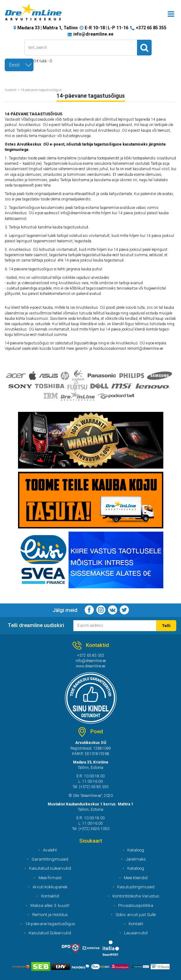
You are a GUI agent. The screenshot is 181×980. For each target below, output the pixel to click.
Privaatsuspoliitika (136, 905)
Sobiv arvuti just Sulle (136, 914)
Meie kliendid (136, 878)
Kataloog (136, 850)
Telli (166, 625)
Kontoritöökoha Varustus (136, 896)
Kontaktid (50, 896)
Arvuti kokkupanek (50, 887)
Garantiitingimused (50, 859)
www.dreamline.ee (90, 666)
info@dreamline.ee (93, 34)
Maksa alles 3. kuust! (50, 905)
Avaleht (11, 90)
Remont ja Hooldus (50, 914)
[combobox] (19, 65)
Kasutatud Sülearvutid (50, 933)
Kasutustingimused (136, 887)
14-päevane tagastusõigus (41, 90)
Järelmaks (136, 859)
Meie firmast (50, 878)
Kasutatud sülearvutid (50, 868)
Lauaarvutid (136, 933)
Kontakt (136, 924)
